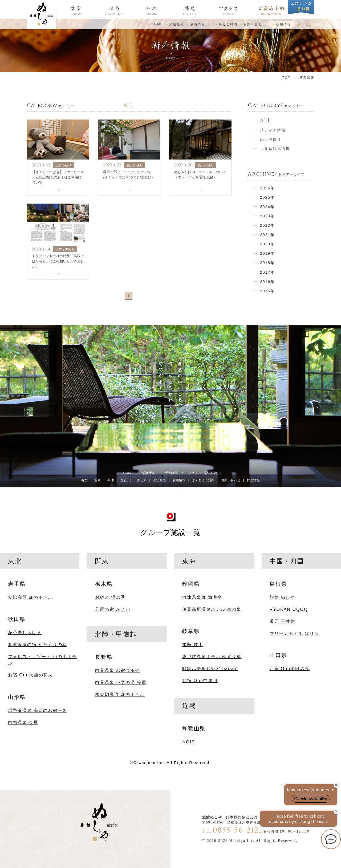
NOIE (188, 742)
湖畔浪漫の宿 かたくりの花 (38, 644)
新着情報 (198, 24)
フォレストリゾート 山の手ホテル (42, 660)
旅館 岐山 (193, 644)
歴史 (124, 480)
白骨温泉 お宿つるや (117, 670)
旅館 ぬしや (282, 597)
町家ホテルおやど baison (210, 668)
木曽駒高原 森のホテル (120, 694)
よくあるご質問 (224, 24)
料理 (111, 480)
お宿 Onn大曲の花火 (30, 675)
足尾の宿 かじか (113, 609)
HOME (157, 24)
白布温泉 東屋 (23, 722)
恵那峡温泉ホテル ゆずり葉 (212, 656)
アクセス (140, 480)
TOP (286, 78)
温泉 (98, 480)
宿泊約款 (210, 473)
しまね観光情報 (275, 148)
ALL (265, 120)
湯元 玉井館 (282, 621)
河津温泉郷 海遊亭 (202, 597)
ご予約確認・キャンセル (180, 473)
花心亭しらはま (25, 632)
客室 (84, 480)
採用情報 (283, 25)
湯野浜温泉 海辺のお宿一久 (38, 710)
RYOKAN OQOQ (289, 609)
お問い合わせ (255, 24)
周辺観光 (176, 24)
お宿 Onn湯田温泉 (290, 668)
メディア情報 (273, 130)
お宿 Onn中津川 (200, 680)
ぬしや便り (271, 139)
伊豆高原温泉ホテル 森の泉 (212, 609)
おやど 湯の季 (110, 597)
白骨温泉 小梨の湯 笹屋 (121, 682)
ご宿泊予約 (148, 473)
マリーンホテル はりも (294, 633)
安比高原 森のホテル (30, 597)
